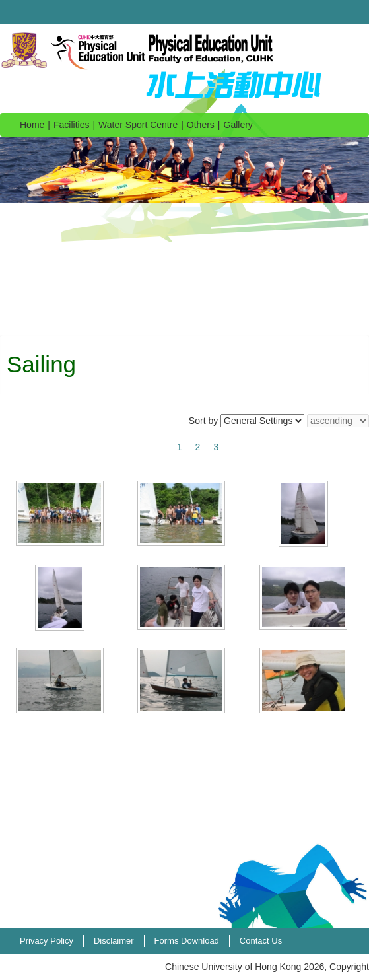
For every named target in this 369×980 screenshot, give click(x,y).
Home (32, 125)
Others (201, 125)
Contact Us (261, 941)
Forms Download (187, 941)
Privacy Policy (47, 941)
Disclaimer (114, 941)
